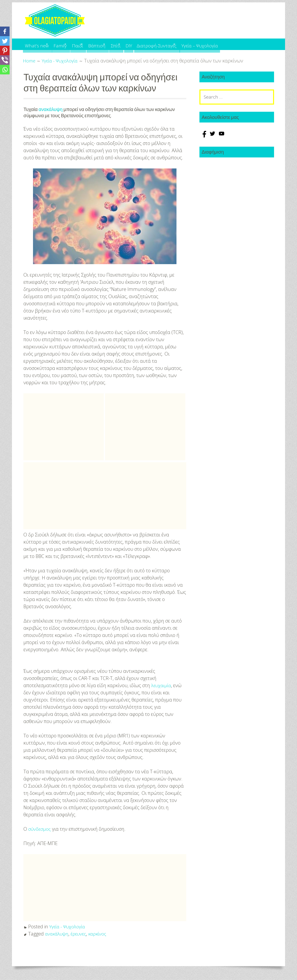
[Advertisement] (64, 426)
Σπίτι (140, 44)
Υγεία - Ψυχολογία (69, 926)
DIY (159, 44)
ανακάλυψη (50, 109)
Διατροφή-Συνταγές (191, 44)
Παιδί (91, 44)
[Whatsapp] (5, 70)
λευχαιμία (162, 685)
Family (67, 44)
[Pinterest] (5, 50)
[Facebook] (5, 31)
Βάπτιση (115, 44)
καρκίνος (102, 933)
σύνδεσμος (40, 828)
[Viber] (5, 60)
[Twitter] (5, 41)
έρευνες (81, 933)
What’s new (38, 44)
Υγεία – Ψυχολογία (242, 44)
